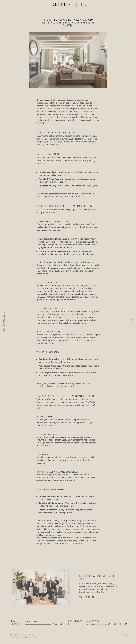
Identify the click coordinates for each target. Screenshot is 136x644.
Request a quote (68, 639)
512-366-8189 (93, 623)
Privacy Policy (17, 639)
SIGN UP (58, 626)
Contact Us (87, 598)
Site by (124, 636)
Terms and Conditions (34, 639)
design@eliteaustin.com (98, 625)
